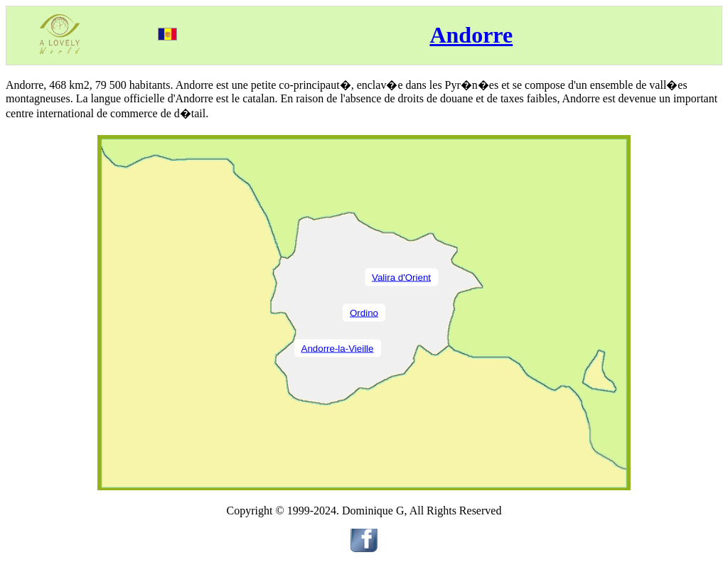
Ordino (364, 312)
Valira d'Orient (401, 277)
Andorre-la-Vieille (338, 348)
